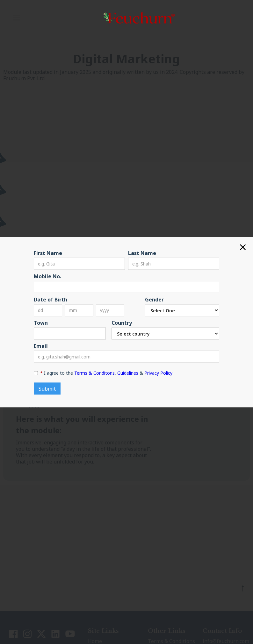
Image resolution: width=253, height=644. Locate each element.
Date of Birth (51, 299)
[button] (17, 18)
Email (41, 346)
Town (41, 322)
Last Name (142, 253)
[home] (138, 18)
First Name (48, 253)
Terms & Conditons (94, 373)
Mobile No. (47, 276)
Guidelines (128, 373)
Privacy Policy (158, 373)
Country (122, 322)
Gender (154, 299)
